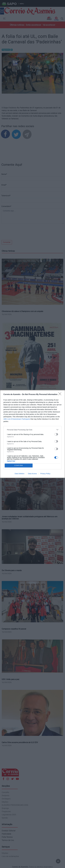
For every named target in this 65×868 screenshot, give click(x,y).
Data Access (32, 474)
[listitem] (32, 430)
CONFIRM (19, 466)
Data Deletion (20, 474)
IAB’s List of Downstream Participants (17, 419)
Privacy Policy (45, 474)
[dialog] (32, 434)
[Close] (61, 395)
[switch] (56, 434)
